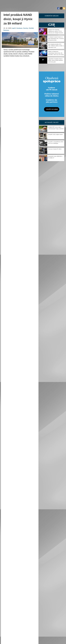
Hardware (19, 28)
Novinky (26, 28)
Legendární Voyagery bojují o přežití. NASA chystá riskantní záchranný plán (55, 60)
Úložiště (31, 28)
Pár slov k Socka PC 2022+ (55, 149)
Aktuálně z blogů (52, 122)
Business (6, 30)
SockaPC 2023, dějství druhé (55, 134)
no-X (14, 28)
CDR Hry (52, 25)
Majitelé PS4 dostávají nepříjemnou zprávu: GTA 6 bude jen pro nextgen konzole (55, 31)
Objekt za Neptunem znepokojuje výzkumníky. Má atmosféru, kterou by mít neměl (56, 53)
